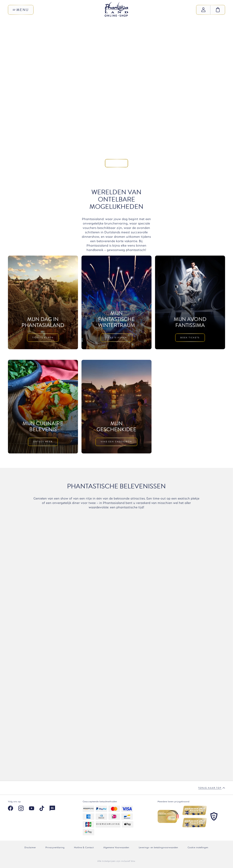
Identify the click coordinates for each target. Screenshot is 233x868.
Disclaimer (30, 847)
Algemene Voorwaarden (116, 847)
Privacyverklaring (55, 847)
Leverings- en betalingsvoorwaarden (158, 847)
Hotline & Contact (84, 847)
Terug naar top (212, 788)
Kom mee (116, 110)
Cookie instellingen (198, 847)
